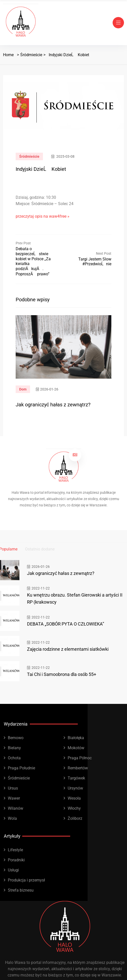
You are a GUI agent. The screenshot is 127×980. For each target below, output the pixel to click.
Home (8, 55)
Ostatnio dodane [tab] (40, 549)
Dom (23, 389)
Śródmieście (31, 55)
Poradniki (16, 860)
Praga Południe (21, 768)
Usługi (13, 870)
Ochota (14, 758)
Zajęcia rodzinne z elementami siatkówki (68, 649)
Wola (12, 818)
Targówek (76, 778)
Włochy (74, 808)
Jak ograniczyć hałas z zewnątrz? (53, 405)
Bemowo (16, 738)
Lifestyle (15, 850)
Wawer (14, 798)
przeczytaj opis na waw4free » (43, 216)
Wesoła (74, 798)
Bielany (14, 748)
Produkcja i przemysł (26, 880)
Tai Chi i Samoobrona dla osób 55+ (62, 674)
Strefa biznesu (21, 890)
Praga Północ (80, 758)
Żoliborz (75, 818)
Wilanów (16, 808)
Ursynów (75, 788)
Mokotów (76, 748)
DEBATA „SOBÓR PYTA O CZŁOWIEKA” (66, 624)
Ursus (13, 788)
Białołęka (76, 738)
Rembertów (78, 768)
